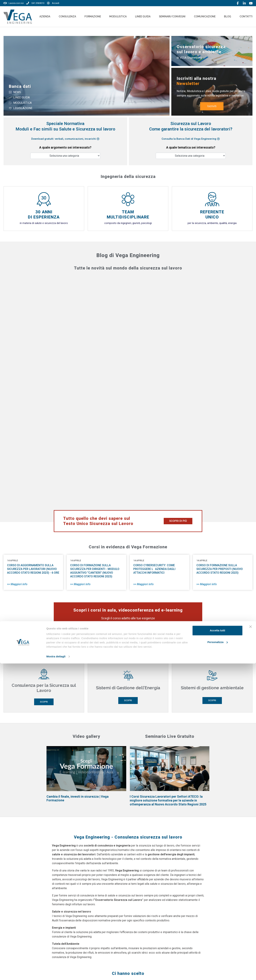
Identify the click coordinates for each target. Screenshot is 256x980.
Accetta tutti (218, 947)
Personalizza (218, 958)
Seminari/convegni (172, 16)
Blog (228, 16)
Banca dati (20, 86)
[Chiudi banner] (251, 943)
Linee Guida (143, 16)
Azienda (45, 16)
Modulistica (118, 16)
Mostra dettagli (56, 973)
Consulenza (67, 16)
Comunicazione (205, 16)
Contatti (246, 16)
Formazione (93, 16)
